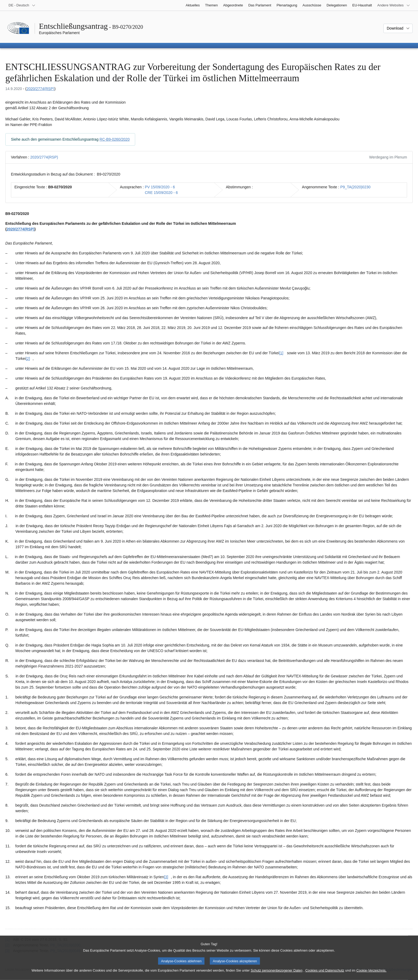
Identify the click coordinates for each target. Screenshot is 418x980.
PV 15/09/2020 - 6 (160, 187)
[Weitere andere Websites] (394, 5)
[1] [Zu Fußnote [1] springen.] (281, 353)
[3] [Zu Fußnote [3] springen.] (166, 877)
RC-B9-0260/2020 (114, 139)
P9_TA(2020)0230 (355, 187)
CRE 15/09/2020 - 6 (161, 193)
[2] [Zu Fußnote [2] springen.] (28, 359)
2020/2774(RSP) (40, 89)
